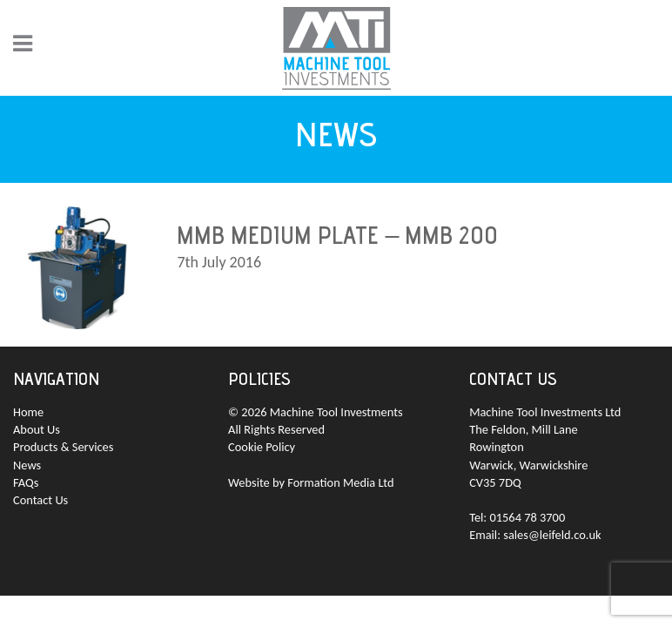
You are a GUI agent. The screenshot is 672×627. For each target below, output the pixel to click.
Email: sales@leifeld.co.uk (535, 535)
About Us (37, 429)
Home (28, 412)
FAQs (26, 482)
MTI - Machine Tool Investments (336, 48)
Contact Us (40, 500)
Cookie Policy (262, 447)
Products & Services (63, 447)
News (27, 465)
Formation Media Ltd (340, 482)
